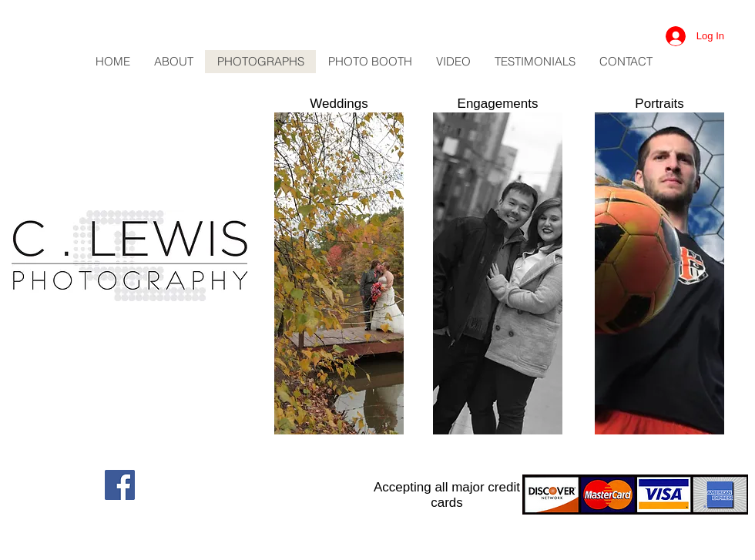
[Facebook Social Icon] (120, 485)
